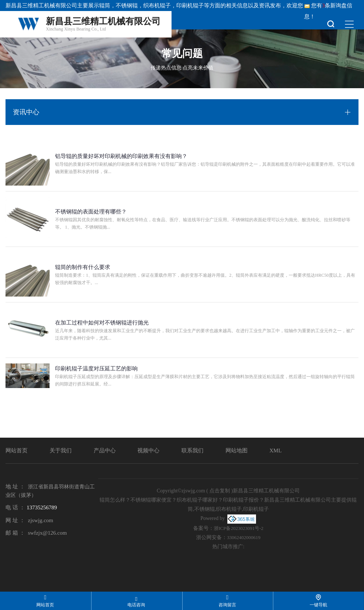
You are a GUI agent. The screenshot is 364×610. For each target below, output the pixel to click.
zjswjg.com (41, 520)
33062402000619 (244, 537)
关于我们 (61, 451)
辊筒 (105, 6)
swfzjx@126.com (47, 533)
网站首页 (17, 451)
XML (276, 451)
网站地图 (237, 451)
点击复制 (220, 491)
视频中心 (148, 451)
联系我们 (192, 451)
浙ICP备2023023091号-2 (239, 528)
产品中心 (105, 451)
